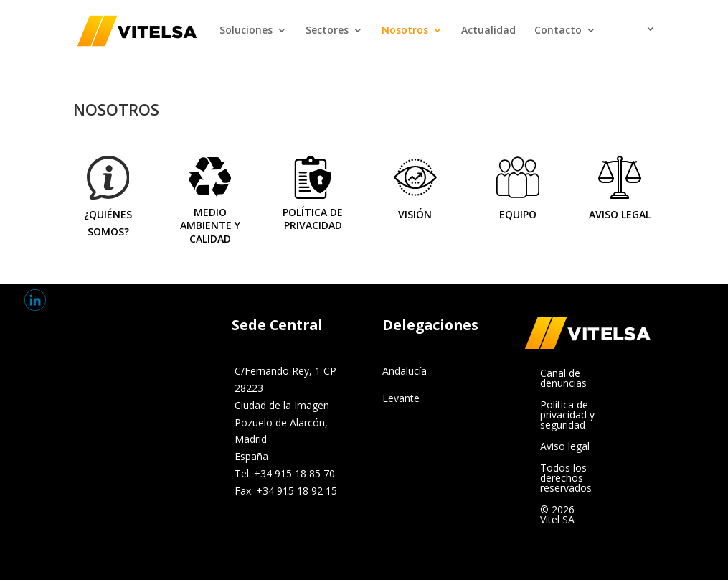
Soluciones (246, 31)
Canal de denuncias (563, 379)
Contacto (558, 31)
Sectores (327, 31)
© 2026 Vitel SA (557, 515)
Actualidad (488, 31)
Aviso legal (565, 447)
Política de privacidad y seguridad (567, 416)
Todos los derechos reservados (566, 479)
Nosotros (405, 31)
